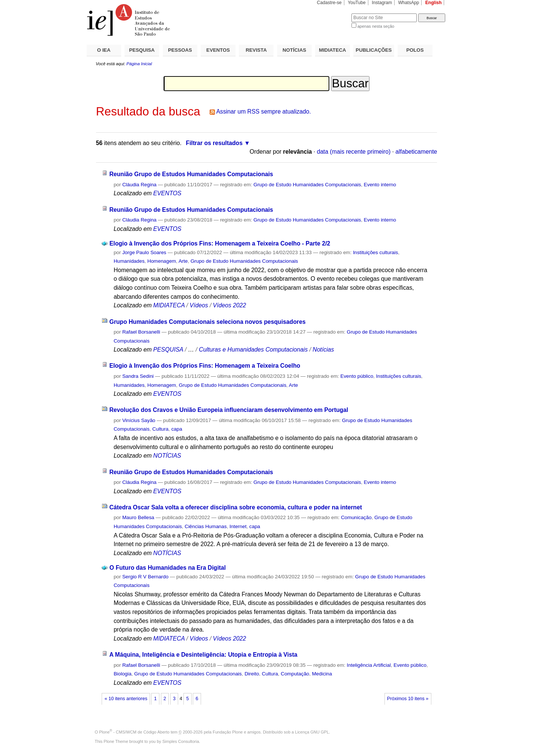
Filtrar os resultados (214, 143)
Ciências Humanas (206, 526)
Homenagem (162, 261)
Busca (333, 13)
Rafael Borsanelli (141, 332)
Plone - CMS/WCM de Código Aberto (134, 732)
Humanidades (129, 261)
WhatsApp (408, 3)
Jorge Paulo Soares (144, 252)
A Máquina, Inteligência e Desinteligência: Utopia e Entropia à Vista (203, 655)
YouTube (357, 3)
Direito (252, 674)
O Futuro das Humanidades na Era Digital (168, 568)
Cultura (160, 429)
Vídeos (199, 305)
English (434, 3)
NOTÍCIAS (294, 50)
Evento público (357, 376)
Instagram (382, 3)
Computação (295, 674)
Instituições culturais (375, 252)
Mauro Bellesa (138, 517)
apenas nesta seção (376, 26)
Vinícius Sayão (139, 420)
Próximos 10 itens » (408, 699)
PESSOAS (180, 50)
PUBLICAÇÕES (374, 50)
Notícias (324, 350)
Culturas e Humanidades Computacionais (253, 350)
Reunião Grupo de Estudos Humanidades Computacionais (191, 174)
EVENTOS (218, 50)
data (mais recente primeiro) (354, 152)
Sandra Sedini (138, 376)
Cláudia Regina (139, 185)
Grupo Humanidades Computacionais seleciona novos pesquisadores (207, 322)
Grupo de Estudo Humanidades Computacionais (307, 185)
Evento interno (380, 185)
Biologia (123, 674)
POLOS (415, 50)
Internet (238, 526)
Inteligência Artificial (369, 665)
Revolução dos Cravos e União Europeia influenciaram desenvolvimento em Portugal (229, 410)
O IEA (104, 50)
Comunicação (356, 517)
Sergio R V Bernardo (145, 577)
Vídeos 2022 (230, 305)
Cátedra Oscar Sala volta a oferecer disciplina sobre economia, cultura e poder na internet (236, 507)
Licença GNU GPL (312, 732)
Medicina (322, 674)
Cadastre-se (329, 3)
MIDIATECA (332, 50)
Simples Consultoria (181, 741)
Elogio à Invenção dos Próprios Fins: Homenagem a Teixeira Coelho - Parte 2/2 (220, 243)
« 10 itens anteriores (126, 699)
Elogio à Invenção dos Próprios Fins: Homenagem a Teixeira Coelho (205, 366)
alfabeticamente (416, 152)
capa (177, 429)
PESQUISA (142, 50)
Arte (183, 261)
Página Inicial (139, 64)
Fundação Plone (228, 732)
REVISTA (256, 50)
